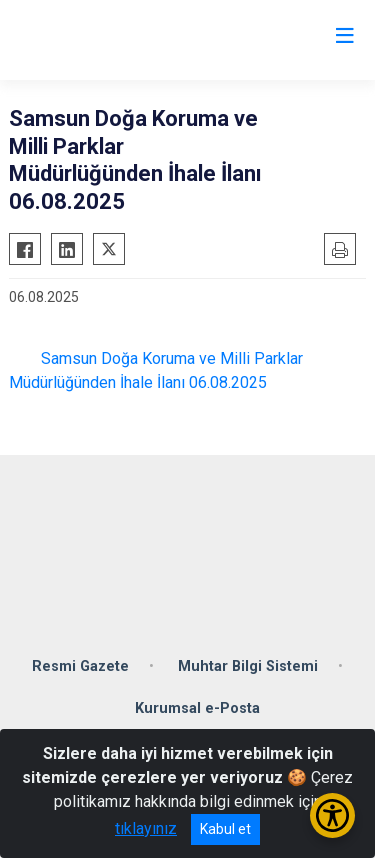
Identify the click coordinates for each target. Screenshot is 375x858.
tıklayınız (146, 828)
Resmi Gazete (80, 666)
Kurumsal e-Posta (197, 708)
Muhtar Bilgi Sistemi (248, 666)
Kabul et (225, 829)
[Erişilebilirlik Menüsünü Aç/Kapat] (332, 815)
